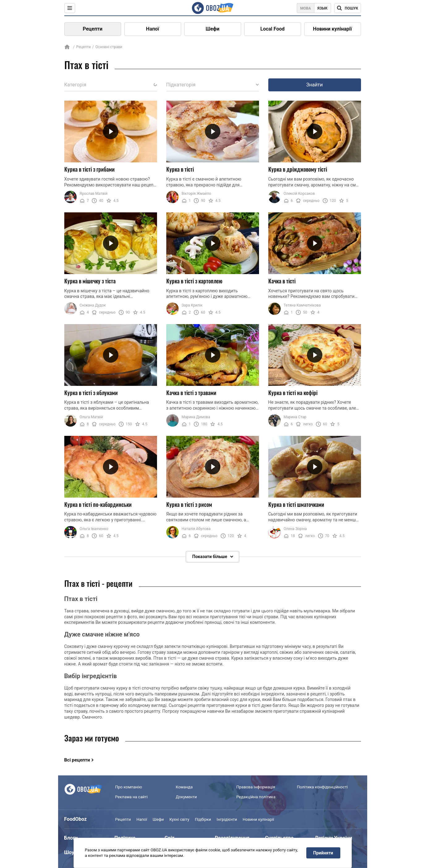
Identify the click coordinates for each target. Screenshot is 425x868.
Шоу (69, 852)
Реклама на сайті (132, 797)
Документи (186, 797)
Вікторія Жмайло (197, 194)
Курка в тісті (180, 169)
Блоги (71, 838)
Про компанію (129, 787)
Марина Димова (196, 417)
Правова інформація (256, 787)
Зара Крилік (192, 305)
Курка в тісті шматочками (296, 504)
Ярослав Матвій (94, 194)
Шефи (212, 29)
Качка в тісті (282, 281)
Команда (184, 787)
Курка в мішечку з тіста (90, 281)
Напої (152, 29)
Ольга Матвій (91, 417)
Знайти (315, 85)
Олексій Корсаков (299, 194)
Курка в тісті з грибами (89, 169)
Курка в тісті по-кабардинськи (98, 504)
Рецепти (93, 29)
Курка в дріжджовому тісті (298, 169)
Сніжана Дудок (93, 305)
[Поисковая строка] (348, 8)
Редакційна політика (256, 797)
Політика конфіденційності (322, 787)
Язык (323, 8)
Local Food (272, 29)
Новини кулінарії (333, 29)
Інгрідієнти (227, 819)
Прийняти (323, 853)
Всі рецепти (77, 760)
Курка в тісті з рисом (189, 504)
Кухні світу (179, 819)
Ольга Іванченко (94, 529)
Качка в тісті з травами (191, 393)
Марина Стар (295, 417)
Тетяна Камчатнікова (302, 305)
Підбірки (203, 819)
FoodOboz (76, 819)
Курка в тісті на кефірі (293, 393)
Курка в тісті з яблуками (91, 393)
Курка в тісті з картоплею (194, 281)
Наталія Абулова (196, 529)
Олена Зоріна (295, 529)
